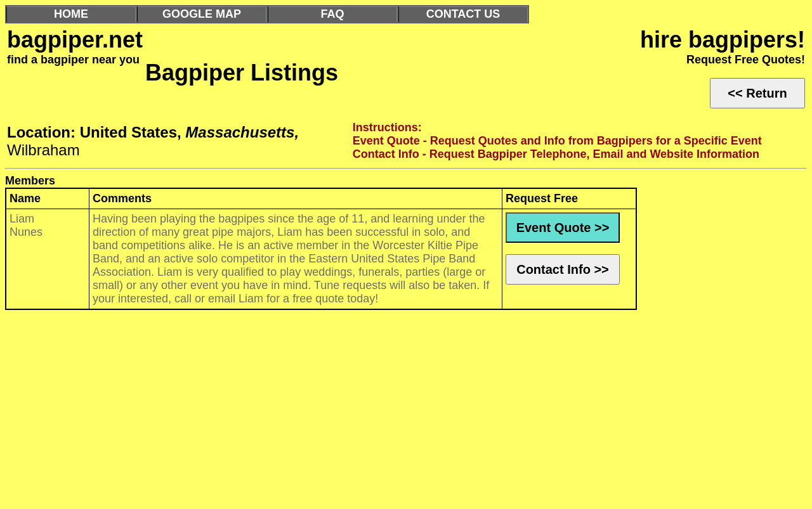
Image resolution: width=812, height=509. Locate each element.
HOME (71, 14)
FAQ (332, 14)
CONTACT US (463, 14)
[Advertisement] (386, 413)
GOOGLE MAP (202, 14)
